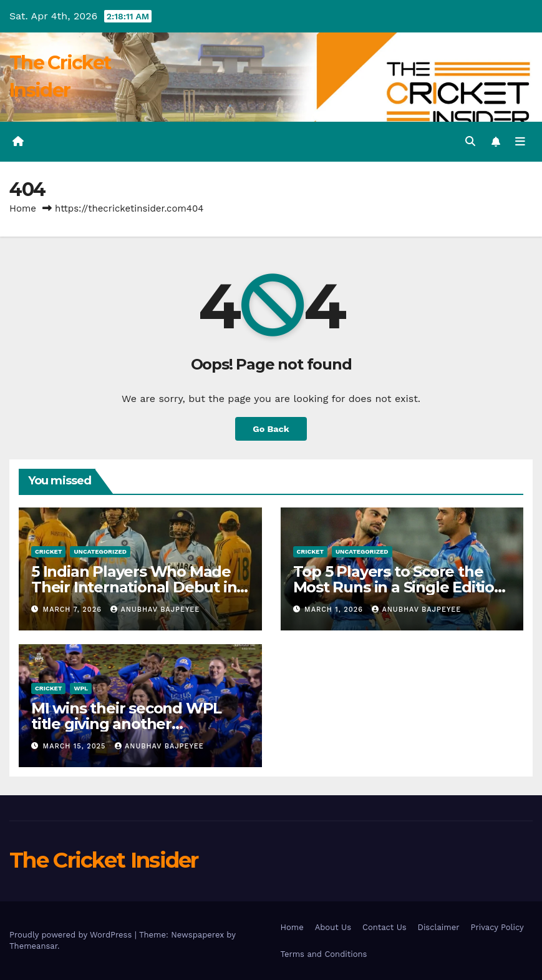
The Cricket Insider (104, 860)
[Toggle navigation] (520, 142)
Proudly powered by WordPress (72, 935)
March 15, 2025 (76, 746)
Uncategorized (100, 551)
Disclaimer (439, 927)
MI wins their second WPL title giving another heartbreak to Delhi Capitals (134, 724)
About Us (333, 927)
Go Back (271, 429)
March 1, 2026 (335, 610)
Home (23, 208)
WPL (81, 688)
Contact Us (385, 927)
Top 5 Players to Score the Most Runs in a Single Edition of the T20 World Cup (399, 587)
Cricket (48, 551)
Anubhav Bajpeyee (155, 610)
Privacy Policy (497, 927)
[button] (470, 141)
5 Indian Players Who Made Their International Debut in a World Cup (140, 587)
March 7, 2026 (74, 610)
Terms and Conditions (324, 954)
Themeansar (33, 946)
